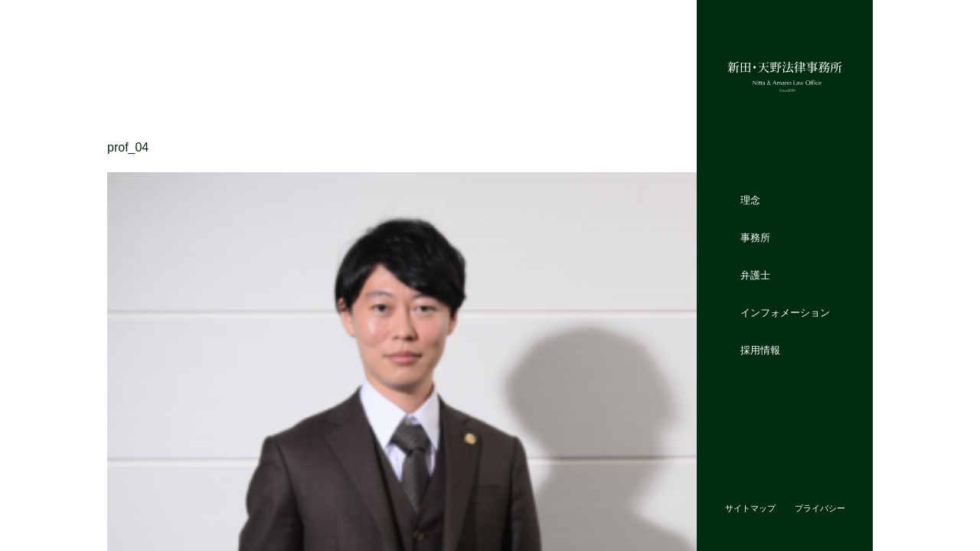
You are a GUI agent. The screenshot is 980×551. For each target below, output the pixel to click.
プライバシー (820, 508)
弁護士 (755, 275)
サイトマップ (750, 508)
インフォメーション (785, 312)
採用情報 (760, 349)
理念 (750, 200)
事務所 (755, 238)
